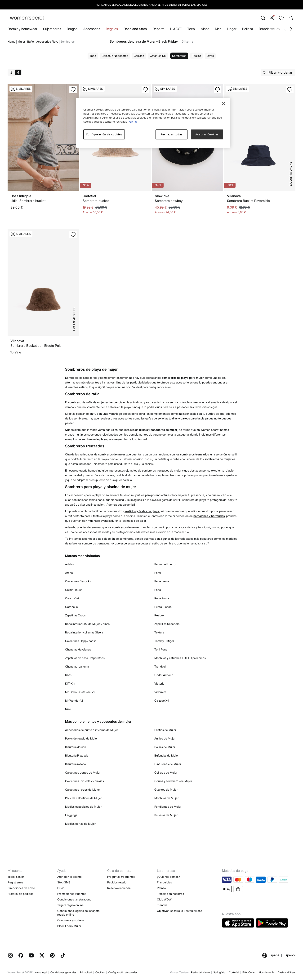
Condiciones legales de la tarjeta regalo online (78, 913)
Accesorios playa (47, 42)
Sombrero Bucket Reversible (248, 201)
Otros (210, 56)
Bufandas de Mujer (167, 755)
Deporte (158, 29)
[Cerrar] (223, 104)
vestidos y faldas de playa (142, 511)
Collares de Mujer (166, 773)
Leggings (71, 815)
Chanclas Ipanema (77, 666)
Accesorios (92, 29)
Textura (159, 632)
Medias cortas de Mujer (80, 824)
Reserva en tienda (119, 888)
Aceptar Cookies (207, 134)
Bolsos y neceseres (115, 56)
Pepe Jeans (162, 581)
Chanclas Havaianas (78, 649)
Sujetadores (52, 29)
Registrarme (15, 882)
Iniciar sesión (16, 877)
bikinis (143, 430)
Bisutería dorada (76, 747)
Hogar (232, 29)
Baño (31, 42)
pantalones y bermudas (209, 516)
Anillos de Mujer (165, 738)
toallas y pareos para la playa (188, 418)
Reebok (159, 615)
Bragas (72, 29)
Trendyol (160, 666)
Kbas (68, 675)
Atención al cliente (69, 877)
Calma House (74, 590)
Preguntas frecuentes (121, 877)
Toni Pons (161, 649)
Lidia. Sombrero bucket (28, 201)
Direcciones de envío (21, 888)
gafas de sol (153, 418)
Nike (68, 709)
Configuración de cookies (123, 972)
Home (11, 42)
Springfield (219, 972)
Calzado (139, 56)
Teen (191, 29)
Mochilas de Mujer (166, 798)
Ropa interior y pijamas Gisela (84, 632)
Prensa (161, 888)
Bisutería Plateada (77, 755)
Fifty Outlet (249, 972)
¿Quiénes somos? (168, 877)
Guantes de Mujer (166, 790)
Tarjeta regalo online (70, 905)
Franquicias (164, 882)
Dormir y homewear (22, 29)
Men (218, 29)
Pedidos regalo (117, 882)
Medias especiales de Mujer (83, 807)
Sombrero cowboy (169, 201)
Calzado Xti (162, 701)
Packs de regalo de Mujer (81, 738)
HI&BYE (176, 29)
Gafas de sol (158, 56)
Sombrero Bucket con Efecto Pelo (36, 345)
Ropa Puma (162, 598)
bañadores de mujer (164, 430)
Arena (69, 573)
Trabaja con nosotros (170, 894)
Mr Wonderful (74, 701)
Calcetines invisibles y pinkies (85, 781)
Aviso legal (41, 972)
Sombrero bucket (96, 201)
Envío (61, 888)
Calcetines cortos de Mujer (83, 773)
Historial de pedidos (20, 894)
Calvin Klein (73, 598)
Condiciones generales (63, 972)
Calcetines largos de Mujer (82, 790)
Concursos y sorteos (71, 920)
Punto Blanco (163, 607)
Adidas (69, 564)
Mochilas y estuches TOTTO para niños (180, 658)
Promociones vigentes (72, 894)
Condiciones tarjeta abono (74, 899)
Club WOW (164, 899)
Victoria (159, 684)
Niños (205, 29)
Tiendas (162, 905)
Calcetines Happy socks (81, 641)
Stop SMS (64, 882)
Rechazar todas (172, 134)
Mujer (21, 42)
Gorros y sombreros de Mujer (173, 781)
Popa (158, 590)
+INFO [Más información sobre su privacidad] (133, 122)
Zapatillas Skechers (167, 624)
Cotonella (71, 607)
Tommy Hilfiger (164, 641)
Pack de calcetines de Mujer (83, 798)
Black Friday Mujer (69, 926)
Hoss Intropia (267, 972)
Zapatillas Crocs (75, 615)
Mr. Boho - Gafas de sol (80, 692)
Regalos (112, 29)
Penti (158, 573)
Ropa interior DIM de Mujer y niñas (87, 624)
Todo (93, 56)
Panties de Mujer (165, 730)
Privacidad (86, 972)
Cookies (100, 972)
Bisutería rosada (75, 764)
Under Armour (163, 675)
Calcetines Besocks (78, 581)
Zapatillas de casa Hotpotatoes (85, 658)
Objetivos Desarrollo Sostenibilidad (180, 911)
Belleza (248, 29)
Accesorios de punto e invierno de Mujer (91, 730)
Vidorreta (160, 692)
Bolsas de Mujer (165, 747)
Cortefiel (234, 972)
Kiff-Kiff (70, 684)
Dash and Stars (135, 29)
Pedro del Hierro (165, 564)
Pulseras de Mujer (166, 815)
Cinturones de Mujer (168, 764)
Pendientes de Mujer (168, 807)
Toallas (196, 56)
